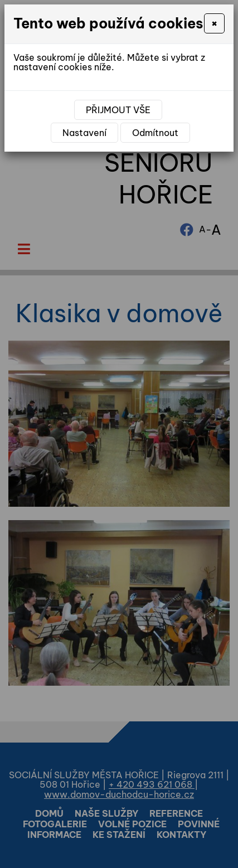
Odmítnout (155, 133)
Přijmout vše (118, 110)
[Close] (214, 23)
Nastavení (84, 133)
